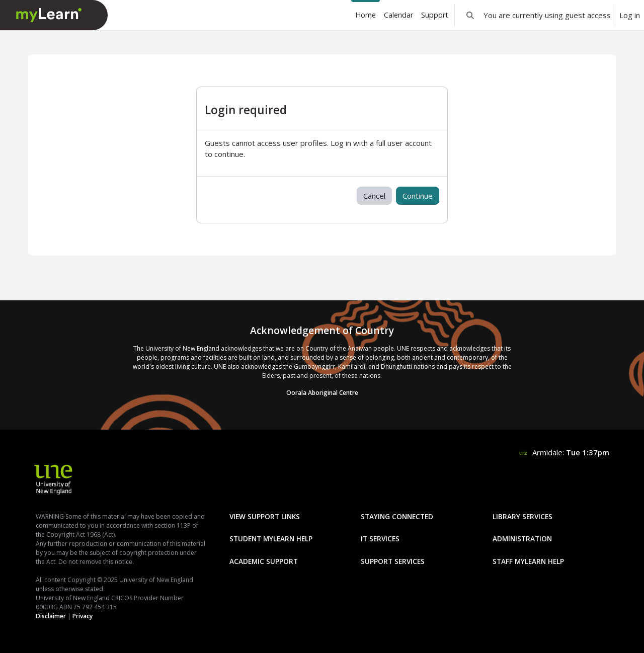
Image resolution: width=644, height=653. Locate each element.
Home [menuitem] (366, 15)
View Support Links (265, 516)
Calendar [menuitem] (398, 15)
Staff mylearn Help (528, 561)
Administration (522, 539)
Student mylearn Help (271, 539)
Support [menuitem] (435, 15)
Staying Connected (397, 516)
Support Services (393, 561)
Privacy (83, 616)
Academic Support (264, 561)
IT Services (380, 539)
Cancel (374, 196)
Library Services (522, 516)
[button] (470, 15)
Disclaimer (51, 616)
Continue (418, 196)
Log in (630, 15)
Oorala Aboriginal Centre (322, 393)
